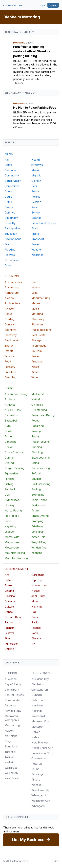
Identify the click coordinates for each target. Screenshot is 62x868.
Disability (10, 223)
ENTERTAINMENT (17, 569)
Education (11, 234)
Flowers (10, 255)
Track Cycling (40, 516)
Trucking (37, 361)
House (36, 591)
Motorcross (12, 542)
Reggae (36, 628)
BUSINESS (12, 276)
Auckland (11, 679)
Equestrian (11, 473)
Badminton (11, 415)
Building (10, 319)
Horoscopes (39, 585)
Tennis (36, 510)
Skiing (35, 463)
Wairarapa (11, 768)
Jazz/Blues (38, 596)
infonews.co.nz (13, 5)
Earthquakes (12, 228)
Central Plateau (14, 695)
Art (7, 575)
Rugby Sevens (41, 442)
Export (9, 351)
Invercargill (38, 716)
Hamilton (37, 705)
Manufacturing (41, 298)
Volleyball (37, 532)
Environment (13, 239)
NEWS (9, 154)
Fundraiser (11, 644)
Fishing (9, 484)
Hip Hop (37, 580)
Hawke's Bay (13, 711)
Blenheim (21, 61)
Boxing (9, 436)
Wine (35, 377)
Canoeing (10, 442)
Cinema (9, 591)
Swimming (38, 495)
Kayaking (10, 526)
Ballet (8, 580)
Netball (36, 399)
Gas (34, 282)
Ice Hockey (12, 516)
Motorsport (12, 548)
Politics (36, 197)
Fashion (10, 628)
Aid (7, 160)
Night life (37, 607)
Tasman (10, 757)
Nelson (9, 731)
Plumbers (37, 324)
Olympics (37, 405)
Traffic (35, 234)
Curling (9, 458)
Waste (35, 367)
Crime (8, 202)
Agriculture (12, 293)
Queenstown (39, 758)
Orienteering (39, 410)
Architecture (12, 303)
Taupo (35, 769)
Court (8, 197)
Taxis (35, 228)
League (9, 532)
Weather (37, 250)
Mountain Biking (15, 553)
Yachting (37, 553)
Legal (35, 293)
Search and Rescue (44, 223)
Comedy (10, 601)
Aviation (10, 309)
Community (12, 175)
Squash (36, 479)
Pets (34, 186)
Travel (35, 244)
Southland (11, 746)
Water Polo (38, 537)
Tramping (37, 521)
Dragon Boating (14, 468)
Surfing (36, 489)
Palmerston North (43, 753)
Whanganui (39, 795)
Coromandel (12, 700)
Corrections (12, 186)
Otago (8, 741)
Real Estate (38, 335)
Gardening (38, 575)
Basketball (11, 421)
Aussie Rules (13, 410)
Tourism (37, 351)
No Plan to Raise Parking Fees (35, 108)
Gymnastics (12, 500)
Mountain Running (16, 558)
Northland (11, 736)
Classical (10, 596)
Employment (12, 340)
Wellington (11, 773)
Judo (8, 521)
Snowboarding (41, 468)
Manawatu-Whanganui (12, 718)
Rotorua (37, 764)
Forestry (10, 367)
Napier (36, 732)
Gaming (9, 649)
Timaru (36, 780)
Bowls (8, 431)
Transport (38, 239)
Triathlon (37, 526)
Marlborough (13, 725)
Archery (10, 399)
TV (33, 644)
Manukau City (40, 721)
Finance (10, 356)
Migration (37, 175)
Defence (10, 212)
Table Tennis (39, 500)
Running (37, 447)
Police (35, 191)
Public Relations (41, 330)
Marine (36, 303)
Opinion (36, 181)
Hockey (10, 505)
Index (56, 861)
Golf (7, 495)
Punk (35, 617)
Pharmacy (38, 319)
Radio (35, 622)
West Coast (12, 778)
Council (9, 191)
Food (8, 361)
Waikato (10, 762)
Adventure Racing (16, 394)
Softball (36, 473)
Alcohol (10, 298)
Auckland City (40, 679)
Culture (9, 607)
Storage (36, 340)
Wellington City (41, 801)
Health (36, 160)
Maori (35, 170)
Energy (9, 346)
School (36, 212)
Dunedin (37, 695)
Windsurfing (39, 548)
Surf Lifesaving (41, 484)
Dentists (10, 324)
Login (42, 5)
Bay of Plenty (13, 684)
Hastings (37, 711)
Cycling (9, 463)
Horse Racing (13, 510)
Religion (36, 202)
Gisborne (10, 705)
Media (35, 309)
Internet (36, 287)
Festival (9, 633)
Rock (35, 633)
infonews (37, 165)
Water (35, 372)
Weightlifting (39, 542)
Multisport (38, 394)
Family (9, 622)
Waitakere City (40, 790)
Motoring (20, 43)
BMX (8, 426)
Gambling (10, 377)
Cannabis (10, 170)
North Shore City (42, 748)
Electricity (11, 335)
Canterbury (12, 690)
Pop (34, 612)
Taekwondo (39, 505)
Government (12, 260)
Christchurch (40, 690)
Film (7, 638)
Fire (7, 244)
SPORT (9, 388)
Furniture (10, 372)
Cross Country (14, 452)
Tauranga (37, 774)
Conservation (13, 181)
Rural (35, 207)
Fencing (10, 479)
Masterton (38, 727)
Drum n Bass (13, 617)
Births (8, 165)
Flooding (10, 250)
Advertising (12, 287)
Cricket (9, 447)
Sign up (53, 5)
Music (35, 601)
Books (9, 585)
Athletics (10, 405)
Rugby (35, 436)
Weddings (37, 255)
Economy (11, 330)
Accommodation (15, 282)
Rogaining (38, 426)
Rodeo (35, 421)
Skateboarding (41, 458)
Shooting (37, 452)
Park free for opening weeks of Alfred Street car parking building (32, 51)
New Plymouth (41, 742)
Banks (9, 314)
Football (10, 489)
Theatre (36, 638)
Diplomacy (11, 218)
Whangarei (38, 806)
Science (36, 218)
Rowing (36, 431)
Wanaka (36, 785)
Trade (35, 356)
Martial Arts (12, 537)
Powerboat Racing (43, 415)
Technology (39, 346)
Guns (8, 265)
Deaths (9, 207)
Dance (9, 612)
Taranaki (10, 752)
